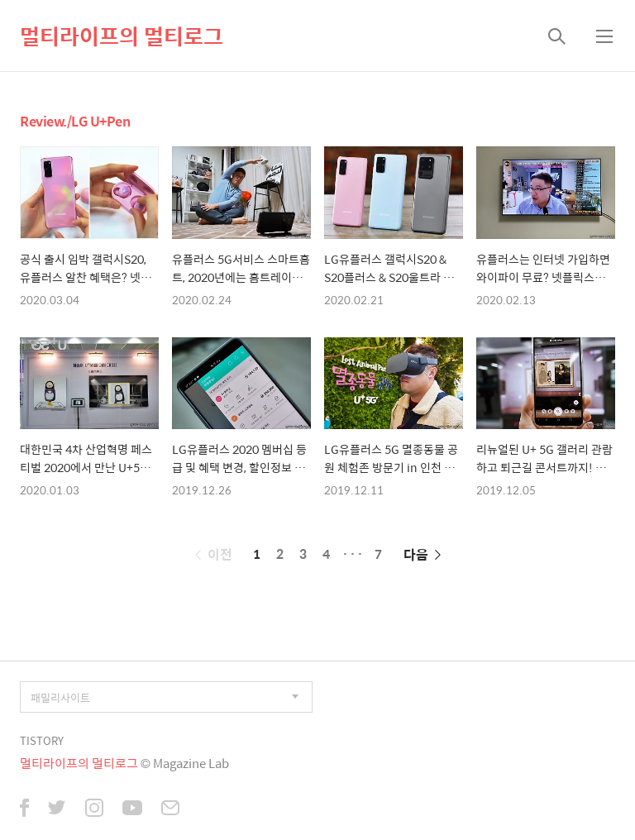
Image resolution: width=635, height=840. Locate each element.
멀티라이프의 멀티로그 (122, 36)
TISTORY (42, 740)
